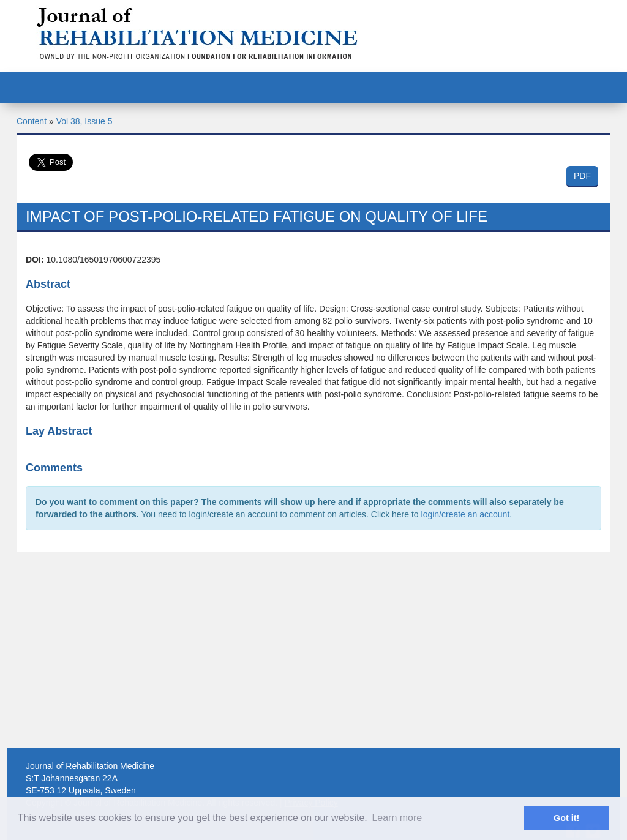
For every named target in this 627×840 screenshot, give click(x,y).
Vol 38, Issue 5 (84, 121)
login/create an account (466, 514)
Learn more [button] (397, 818)
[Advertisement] (313, 650)
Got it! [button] (566, 818)
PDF (582, 176)
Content (32, 121)
